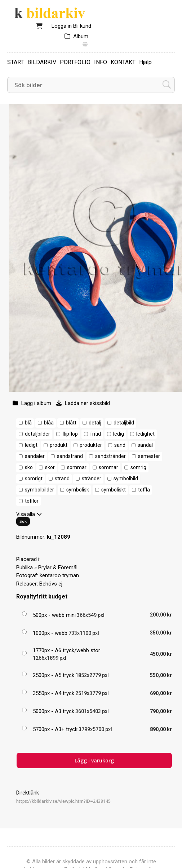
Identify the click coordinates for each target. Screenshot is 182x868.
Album (81, 36)
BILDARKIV (42, 62)
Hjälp (145, 62)
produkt (59, 445)
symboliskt (114, 490)
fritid (96, 434)
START (15, 62)
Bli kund (82, 26)
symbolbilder (39, 490)
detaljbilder (37, 434)
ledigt (31, 445)
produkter (91, 445)
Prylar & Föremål (58, 567)
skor (50, 467)
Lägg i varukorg (94, 760)
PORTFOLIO (75, 62)
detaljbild (124, 423)
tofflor (32, 501)
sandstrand (70, 456)
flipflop (70, 434)
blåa (49, 423)
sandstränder (110, 456)
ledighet (145, 434)
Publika (25, 567)
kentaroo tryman (59, 575)
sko (29, 467)
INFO (101, 62)
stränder (92, 478)
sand (120, 445)
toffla (144, 490)
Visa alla (26, 514)
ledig (119, 434)
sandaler (35, 456)
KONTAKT (123, 62)
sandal (145, 445)
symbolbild (126, 478)
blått (71, 423)
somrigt (34, 478)
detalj (95, 423)
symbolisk (78, 490)
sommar (77, 467)
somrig (138, 467)
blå (28, 423)
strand (62, 478)
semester (149, 456)
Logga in (62, 26)
